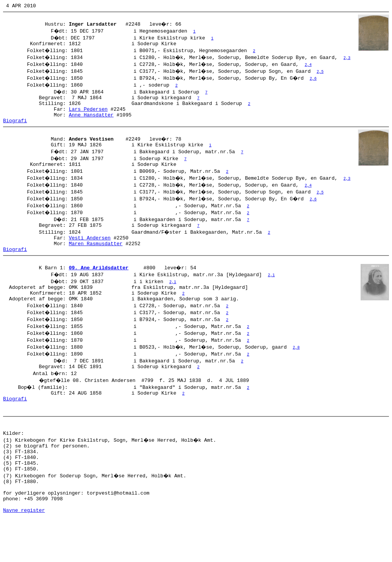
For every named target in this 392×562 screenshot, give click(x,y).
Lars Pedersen (88, 116)
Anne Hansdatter (91, 123)
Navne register (24, 554)
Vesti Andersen (90, 252)
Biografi (15, 129)
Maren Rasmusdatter (96, 259)
